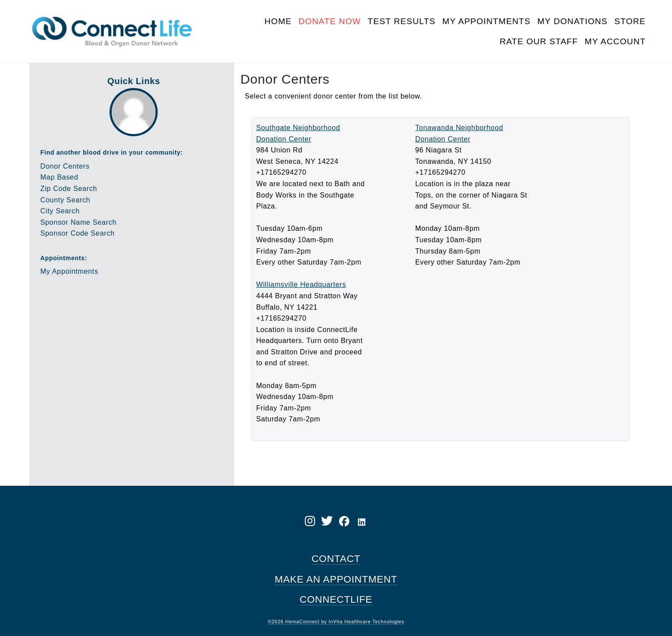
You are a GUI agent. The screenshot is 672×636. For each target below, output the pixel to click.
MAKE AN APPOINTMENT (336, 579)
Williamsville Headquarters (301, 284)
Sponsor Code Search (78, 233)
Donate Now (329, 21)
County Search (65, 200)
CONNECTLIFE (336, 599)
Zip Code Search (69, 189)
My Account (615, 41)
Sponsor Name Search (78, 222)
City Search (60, 211)
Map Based (59, 177)
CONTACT (336, 559)
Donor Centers (65, 166)
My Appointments (486, 21)
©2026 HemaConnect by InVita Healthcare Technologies (336, 622)
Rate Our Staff (539, 41)
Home (278, 21)
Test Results (401, 21)
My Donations (573, 21)
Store (630, 21)
